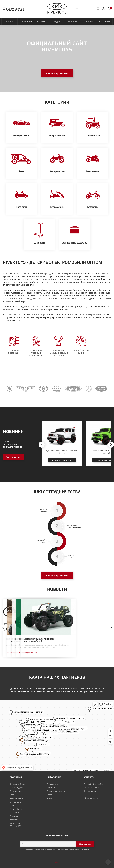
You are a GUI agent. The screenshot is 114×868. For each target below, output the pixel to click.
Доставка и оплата (56, 791)
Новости (51, 788)
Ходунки (14, 820)
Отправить (85, 844)
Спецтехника (16, 791)
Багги (12, 795)
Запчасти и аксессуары (15, 824)
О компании (52, 784)
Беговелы (14, 813)
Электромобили (17, 784)
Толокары (14, 805)
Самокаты (14, 816)
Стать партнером (57, 73)
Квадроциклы (16, 798)
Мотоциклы (15, 802)
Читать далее (12, 653)
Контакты (51, 798)
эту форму (49, 317)
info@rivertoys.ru (91, 798)
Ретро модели (16, 788)
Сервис (50, 795)
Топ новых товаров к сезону (21, 639)
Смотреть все (13, 457)
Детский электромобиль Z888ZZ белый (62, 452)
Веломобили (16, 809)
